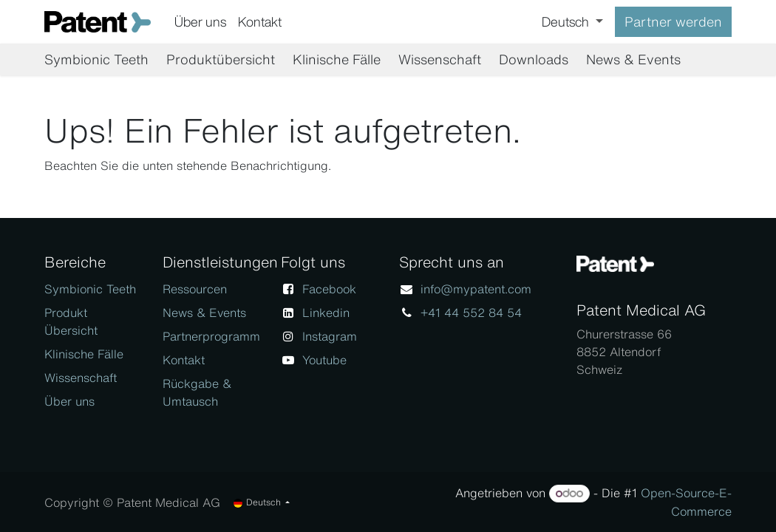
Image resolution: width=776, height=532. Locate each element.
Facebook (329, 289)
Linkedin (326, 313)
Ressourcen (195, 289)
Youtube (324, 360)
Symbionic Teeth (90, 289)
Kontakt (184, 360)
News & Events (204, 313)
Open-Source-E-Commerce (686, 502)
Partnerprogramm (211, 336)
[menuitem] (200, 22)
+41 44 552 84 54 (471, 313)
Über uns (69, 401)
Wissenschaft (81, 378)
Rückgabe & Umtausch (197, 392)
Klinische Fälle (84, 354)
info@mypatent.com (476, 289)
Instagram (330, 336)
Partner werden (673, 21)
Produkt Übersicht (71, 321)
